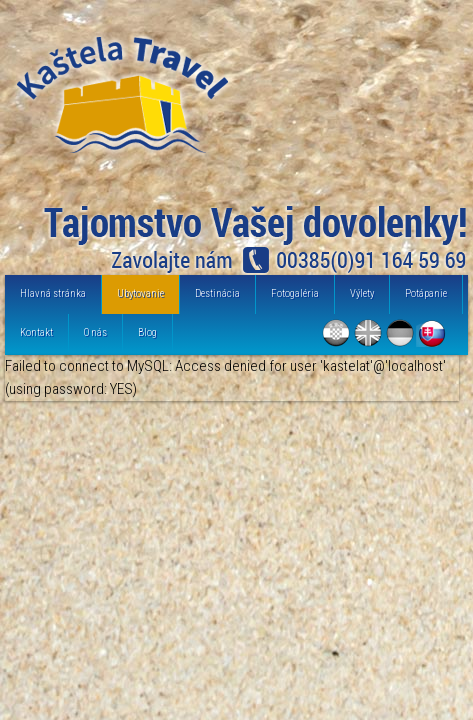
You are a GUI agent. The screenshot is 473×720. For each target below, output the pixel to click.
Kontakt (36, 332)
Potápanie (426, 293)
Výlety (362, 293)
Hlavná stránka (53, 293)
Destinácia (217, 293)
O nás (95, 332)
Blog (147, 332)
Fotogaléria (295, 293)
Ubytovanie (140, 293)
